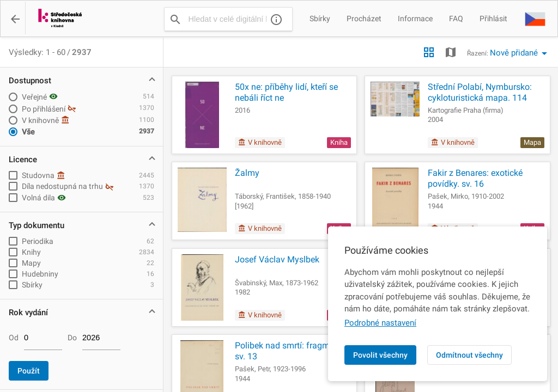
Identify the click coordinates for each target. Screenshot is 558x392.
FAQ (456, 19)
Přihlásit (493, 19)
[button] (535, 19)
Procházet (364, 19)
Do (72, 338)
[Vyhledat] (175, 19)
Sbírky (320, 19)
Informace (415, 19)
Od (14, 338)
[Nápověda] (276, 19)
